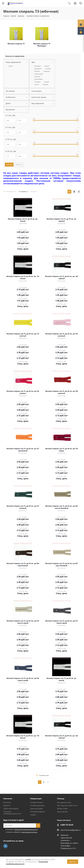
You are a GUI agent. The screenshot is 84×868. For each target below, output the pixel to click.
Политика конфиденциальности (12, 813)
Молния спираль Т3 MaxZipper (42, 45)
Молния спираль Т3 (16, 44)
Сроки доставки (37, 808)
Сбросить (19, 164)
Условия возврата (37, 812)
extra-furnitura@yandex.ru (71, 830)
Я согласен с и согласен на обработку (22, 831)
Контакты (7, 802)
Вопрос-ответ (62, 808)
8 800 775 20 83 (67, 825)
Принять (73, 862)
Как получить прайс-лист (67, 805)
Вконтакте (5, 846)
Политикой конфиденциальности (26, 829)
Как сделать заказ (64, 802)
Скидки (33, 815)
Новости (7, 805)
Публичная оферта (11, 808)
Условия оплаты (37, 802)
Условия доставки (37, 805)
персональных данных (30, 832)
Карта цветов (62, 812)
